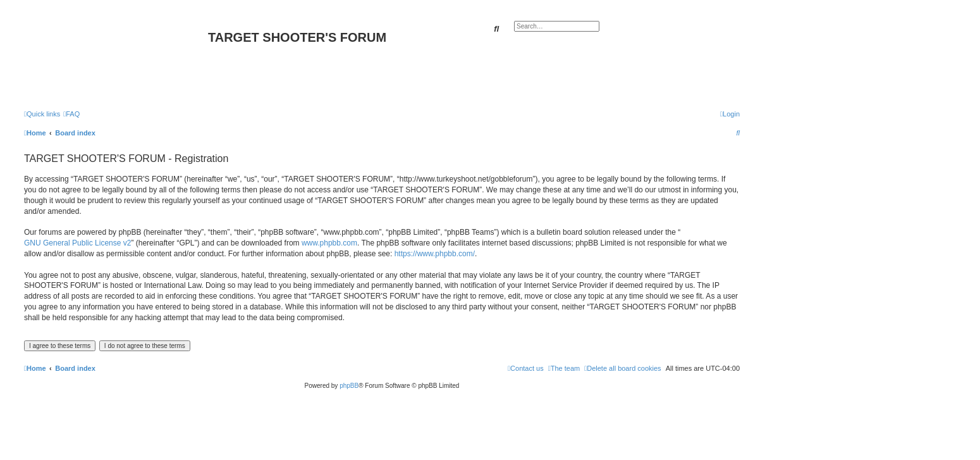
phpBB (349, 386)
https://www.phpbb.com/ (435, 254)
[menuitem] (71, 114)
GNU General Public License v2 (77, 243)
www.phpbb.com (329, 243)
